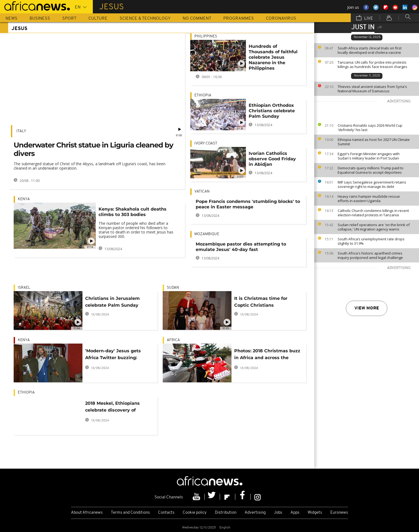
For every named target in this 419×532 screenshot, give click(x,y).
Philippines (206, 36)
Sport (69, 19)
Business (40, 19)
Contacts (166, 513)
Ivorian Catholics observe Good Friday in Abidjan (272, 159)
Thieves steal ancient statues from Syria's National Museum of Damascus (372, 89)
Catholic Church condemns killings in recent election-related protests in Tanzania (373, 213)
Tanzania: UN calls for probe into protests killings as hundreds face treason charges (372, 64)
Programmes (239, 19)
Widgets (315, 513)
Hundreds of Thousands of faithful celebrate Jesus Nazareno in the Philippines (273, 57)
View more (367, 308)
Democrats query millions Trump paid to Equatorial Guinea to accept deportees (371, 170)
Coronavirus (281, 19)
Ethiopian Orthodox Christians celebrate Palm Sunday (272, 111)
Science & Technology (145, 19)
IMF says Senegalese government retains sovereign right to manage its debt (372, 184)
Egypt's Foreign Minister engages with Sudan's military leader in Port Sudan (369, 156)
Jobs (278, 513)
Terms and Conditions (130, 513)
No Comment (197, 19)
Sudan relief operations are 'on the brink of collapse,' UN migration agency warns (374, 227)
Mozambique (207, 234)
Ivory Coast (206, 144)
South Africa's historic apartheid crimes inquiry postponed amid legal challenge (370, 255)
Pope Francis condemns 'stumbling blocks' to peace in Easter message (248, 204)
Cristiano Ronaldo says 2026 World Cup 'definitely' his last (370, 128)
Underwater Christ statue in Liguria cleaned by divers (93, 149)
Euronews (339, 513)
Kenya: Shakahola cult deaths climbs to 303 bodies (133, 212)
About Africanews (87, 513)
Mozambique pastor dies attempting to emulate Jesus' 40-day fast (241, 247)
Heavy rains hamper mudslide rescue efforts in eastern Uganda (369, 199)
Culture (98, 19)
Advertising (255, 513)
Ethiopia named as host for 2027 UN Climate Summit (374, 142)
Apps (295, 513)
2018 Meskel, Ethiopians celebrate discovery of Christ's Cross (112, 408)
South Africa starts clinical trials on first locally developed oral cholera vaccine (370, 50)
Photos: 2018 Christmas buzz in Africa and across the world (267, 355)
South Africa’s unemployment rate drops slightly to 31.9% (371, 241)
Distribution (226, 513)
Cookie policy (195, 513)
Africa (173, 340)
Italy (21, 131)
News (11, 19)
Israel (24, 288)
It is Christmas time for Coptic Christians (261, 302)
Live (365, 18)
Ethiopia (203, 95)
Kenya (24, 199)
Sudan (173, 288)
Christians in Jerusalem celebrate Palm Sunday (112, 302)
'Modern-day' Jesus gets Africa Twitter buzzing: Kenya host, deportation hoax (113, 355)
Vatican (202, 192)
